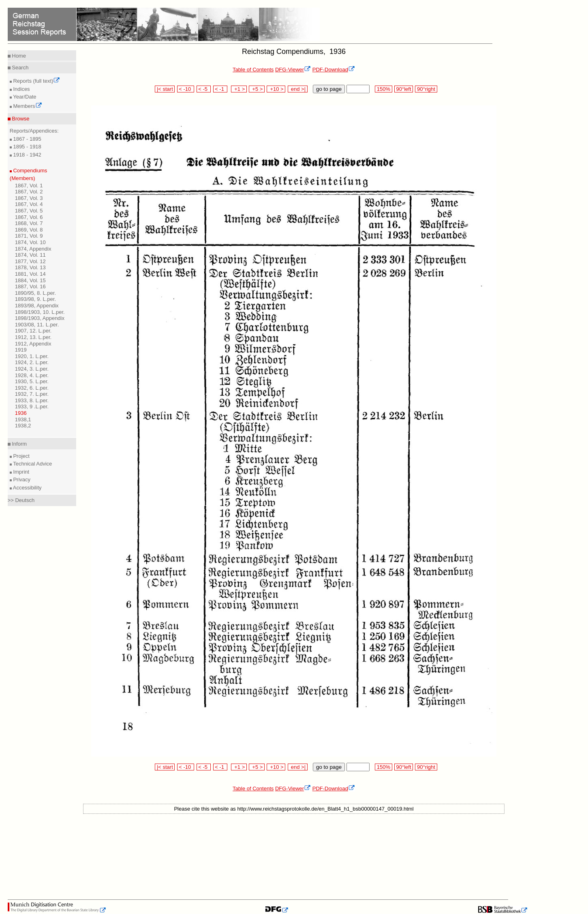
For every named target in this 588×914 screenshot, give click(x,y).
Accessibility (27, 488)
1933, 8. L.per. (32, 400)
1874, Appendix (33, 249)
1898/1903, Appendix (40, 318)
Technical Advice (32, 464)
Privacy (21, 480)
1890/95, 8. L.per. (35, 293)
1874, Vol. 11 (30, 255)
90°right (426, 89)
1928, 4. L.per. (32, 375)
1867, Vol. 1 (29, 186)
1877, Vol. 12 (30, 261)
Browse (20, 119)
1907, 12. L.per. (33, 331)
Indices (21, 89)
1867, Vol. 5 (29, 211)
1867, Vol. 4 (29, 204)
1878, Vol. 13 (30, 267)
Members (27, 106)
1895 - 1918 (27, 147)
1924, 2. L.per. (32, 362)
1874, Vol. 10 (30, 242)
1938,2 (23, 426)
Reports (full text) (36, 81)
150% (383, 89)
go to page (329, 89)
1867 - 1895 (27, 139)
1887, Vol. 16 (30, 286)
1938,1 (23, 419)
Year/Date (24, 97)
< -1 (220, 89)
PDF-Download (334, 70)
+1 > (239, 89)
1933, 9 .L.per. (32, 407)
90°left (404, 89)
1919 (21, 350)
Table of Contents (253, 70)
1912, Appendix (33, 344)
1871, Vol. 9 (29, 236)
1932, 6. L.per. (32, 388)
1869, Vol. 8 (29, 230)
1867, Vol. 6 (29, 217)
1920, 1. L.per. (32, 356)
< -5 (204, 89)
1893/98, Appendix (37, 306)
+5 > (257, 89)
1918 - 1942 (27, 155)
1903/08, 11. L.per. (37, 325)
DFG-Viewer (293, 70)
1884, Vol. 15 (30, 280)
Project (21, 456)
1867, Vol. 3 (29, 198)
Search (20, 68)
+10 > (276, 89)
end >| (298, 89)
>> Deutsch (21, 500)
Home (18, 56)
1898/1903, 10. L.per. (40, 312)
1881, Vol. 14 (30, 274)
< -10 (186, 89)
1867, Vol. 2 (29, 192)
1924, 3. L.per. (32, 369)
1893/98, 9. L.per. (35, 299)
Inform (19, 444)
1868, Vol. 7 (29, 223)
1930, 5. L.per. (32, 381)
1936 (21, 413)
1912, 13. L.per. (33, 337)
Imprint (20, 472)
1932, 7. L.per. (32, 394)
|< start (165, 89)
